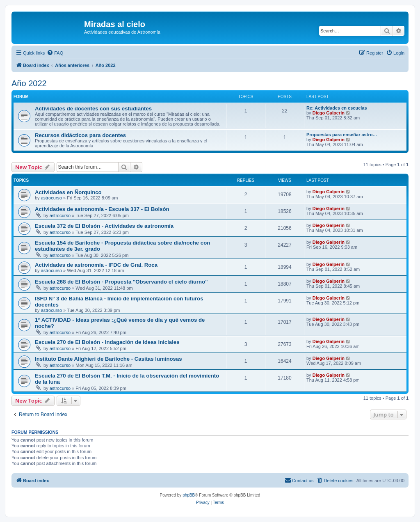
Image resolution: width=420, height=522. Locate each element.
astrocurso (51, 198)
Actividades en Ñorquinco (68, 192)
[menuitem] (55, 53)
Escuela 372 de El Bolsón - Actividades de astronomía (104, 226)
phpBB (189, 495)
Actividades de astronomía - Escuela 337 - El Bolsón (102, 209)
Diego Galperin (329, 113)
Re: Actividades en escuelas (337, 108)
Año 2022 (29, 83)
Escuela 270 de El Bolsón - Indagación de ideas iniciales (107, 342)
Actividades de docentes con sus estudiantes (93, 109)
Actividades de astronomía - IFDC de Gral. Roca (96, 265)
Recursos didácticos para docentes (80, 135)
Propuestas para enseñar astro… (342, 135)
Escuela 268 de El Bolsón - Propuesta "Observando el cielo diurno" (121, 282)
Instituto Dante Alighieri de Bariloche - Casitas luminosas (108, 359)
